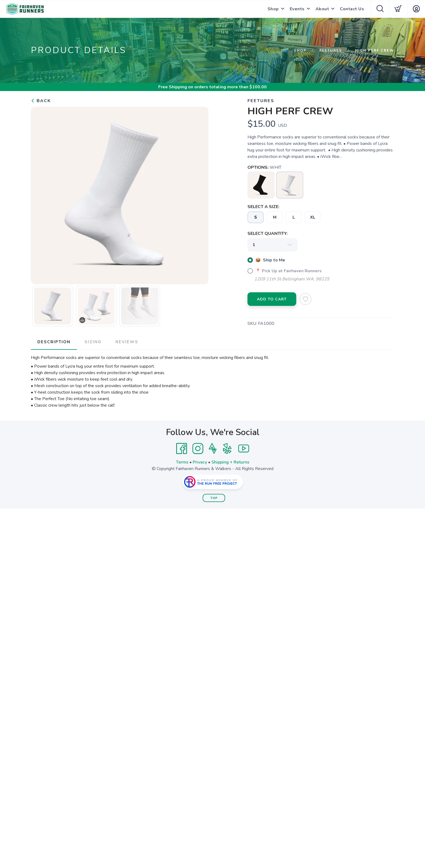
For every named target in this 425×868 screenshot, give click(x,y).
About (322, 9)
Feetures (331, 51)
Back (41, 101)
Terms (182, 462)
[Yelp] (227, 449)
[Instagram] (198, 449)
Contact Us (352, 9)
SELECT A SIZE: (263, 207)
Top (214, 498)
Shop (273, 9)
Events (297, 9)
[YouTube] (244, 449)
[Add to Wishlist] (305, 299)
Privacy (200, 462)
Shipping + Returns (230, 462)
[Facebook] (182, 449)
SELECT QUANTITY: (268, 234)
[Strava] (213, 449)
